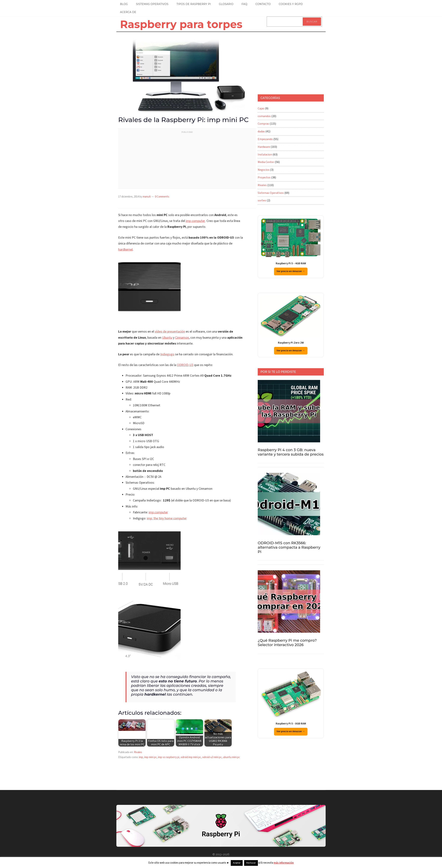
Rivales (138, 752)
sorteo (262, 200)
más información (284, 863)
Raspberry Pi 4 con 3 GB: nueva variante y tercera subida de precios (291, 452)
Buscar (312, 21)
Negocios (264, 170)
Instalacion (265, 155)
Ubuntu (167, 338)
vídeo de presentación (170, 332)
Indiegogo (167, 354)
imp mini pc (151, 757)
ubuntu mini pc (231, 757)
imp (141, 757)
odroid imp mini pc (191, 757)
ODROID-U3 (185, 365)
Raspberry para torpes (181, 24)
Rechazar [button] (251, 863)
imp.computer (158, 512)
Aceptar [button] (237, 863)
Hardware (264, 147)
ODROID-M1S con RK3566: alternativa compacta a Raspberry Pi (289, 547)
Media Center (266, 162)
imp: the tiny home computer (167, 518)
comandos (264, 116)
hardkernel (125, 250)
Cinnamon (182, 338)
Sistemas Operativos (271, 193)
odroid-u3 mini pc (212, 757)
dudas (261, 131)
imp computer (195, 221)
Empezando (265, 139)
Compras (263, 124)
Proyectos (264, 177)
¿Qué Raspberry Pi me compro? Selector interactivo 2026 (287, 643)
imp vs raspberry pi (169, 757)
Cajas (261, 108)
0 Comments (162, 197)
